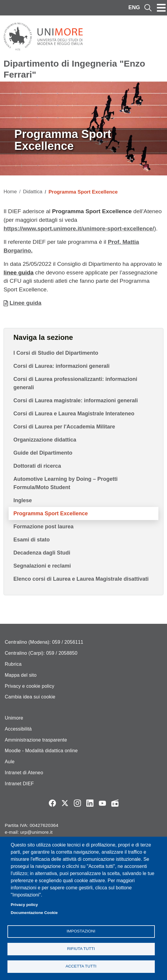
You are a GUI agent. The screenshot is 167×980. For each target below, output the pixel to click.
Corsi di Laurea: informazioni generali (61, 366)
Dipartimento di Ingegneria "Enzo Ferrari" (74, 69)
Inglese (23, 500)
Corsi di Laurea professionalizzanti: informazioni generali (75, 383)
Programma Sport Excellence (51, 513)
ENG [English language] (134, 7)
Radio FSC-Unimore (115, 803)
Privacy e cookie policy (29, 686)
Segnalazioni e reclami (42, 566)
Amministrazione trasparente (36, 740)
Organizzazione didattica (45, 440)
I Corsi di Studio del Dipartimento (56, 353)
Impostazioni (81, 931)
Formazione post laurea (43, 527)
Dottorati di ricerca (37, 466)
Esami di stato (32, 540)
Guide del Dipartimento (43, 453)
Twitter (65, 803)
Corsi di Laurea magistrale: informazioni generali (76, 401)
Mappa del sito (21, 675)
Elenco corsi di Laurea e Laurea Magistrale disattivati (81, 579)
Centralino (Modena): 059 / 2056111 (44, 642)
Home (10, 192)
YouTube (102, 803)
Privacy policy (24, 905)
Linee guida (25, 303)
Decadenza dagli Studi (42, 553)
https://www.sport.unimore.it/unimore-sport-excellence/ (79, 228)
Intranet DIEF (19, 784)
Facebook (52, 803)
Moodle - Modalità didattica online (41, 751)
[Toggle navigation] (161, 8)
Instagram (77, 803)
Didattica (33, 192)
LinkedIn (90, 803)
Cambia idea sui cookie (30, 697)
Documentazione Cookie (34, 913)
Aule (10, 762)
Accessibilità (18, 729)
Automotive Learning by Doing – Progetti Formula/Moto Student (65, 483)
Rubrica (13, 664)
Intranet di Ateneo (24, 773)
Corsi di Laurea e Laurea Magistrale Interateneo (74, 414)
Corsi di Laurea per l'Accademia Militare (64, 427)
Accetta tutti (81, 966)
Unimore (14, 718)
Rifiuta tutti (81, 949)
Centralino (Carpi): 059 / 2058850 (41, 653)
